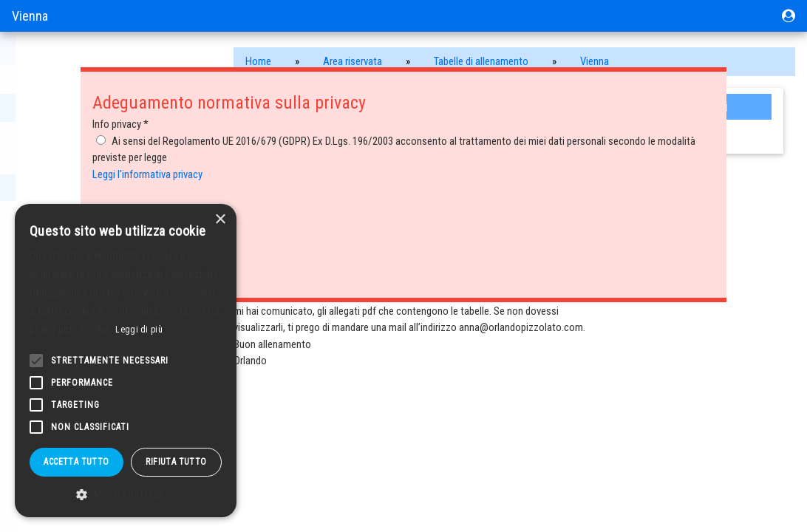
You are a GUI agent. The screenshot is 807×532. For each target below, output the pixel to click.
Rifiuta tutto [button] (176, 462)
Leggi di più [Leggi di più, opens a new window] (139, 330)
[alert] (126, 361)
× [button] (220, 220)
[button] (126, 495)
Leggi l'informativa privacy (147, 174)
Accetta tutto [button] (76, 462)
